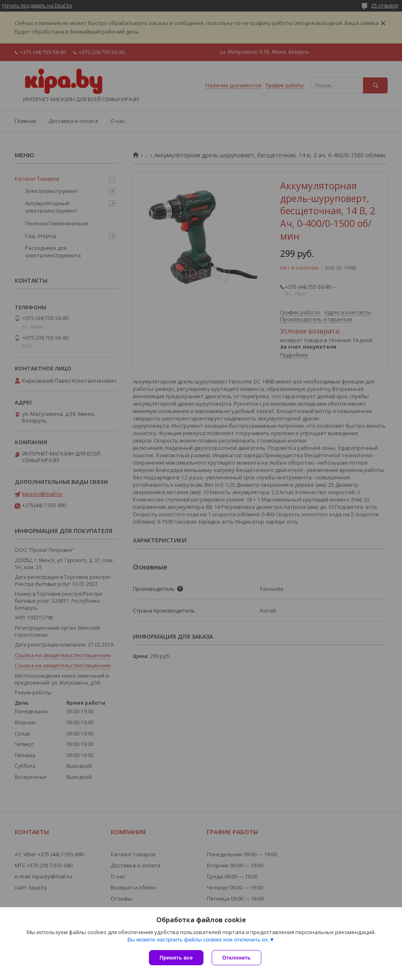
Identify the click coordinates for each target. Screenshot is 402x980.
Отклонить (236, 958)
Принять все (176, 958)
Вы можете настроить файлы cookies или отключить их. (198, 940)
